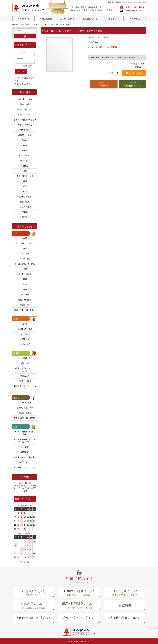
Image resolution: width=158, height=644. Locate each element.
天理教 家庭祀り (25, 124)
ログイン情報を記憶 (24, 65)
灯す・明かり (25, 155)
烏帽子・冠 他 (25, 462)
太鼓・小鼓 (25, 363)
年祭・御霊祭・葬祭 (25, 176)
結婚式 (25, 140)
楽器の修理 (25, 376)
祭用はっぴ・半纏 (25, 329)
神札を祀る (25, 130)
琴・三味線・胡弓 (25, 358)
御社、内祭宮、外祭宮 (25, 243)
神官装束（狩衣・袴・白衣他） (25, 433)
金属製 (25, 269)
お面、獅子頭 (25, 334)
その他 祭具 (25, 344)
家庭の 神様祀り (25, 109)
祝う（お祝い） (25, 166)
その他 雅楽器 (25, 413)
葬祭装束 (25, 452)
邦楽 (25, 186)
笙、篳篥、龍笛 (25, 402)
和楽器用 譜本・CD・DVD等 (25, 387)
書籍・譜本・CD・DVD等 (25, 310)
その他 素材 (25, 305)
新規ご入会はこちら (23, 84)
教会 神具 (25, 104)
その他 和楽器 (25, 381)
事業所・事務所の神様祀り (25, 119)
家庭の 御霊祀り (25, 114)
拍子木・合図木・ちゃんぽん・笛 (25, 369)
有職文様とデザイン (25, 196)
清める (25, 150)
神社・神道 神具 (25, 99)
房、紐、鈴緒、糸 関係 (25, 264)
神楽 (25, 191)
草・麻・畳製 (25, 258)
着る (25, 145)
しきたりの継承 (25, 207)
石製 (25, 289)
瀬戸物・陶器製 (25, 274)
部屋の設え (25, 201)
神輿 (25, 323)
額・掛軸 (25, 294)
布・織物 (25, 253)
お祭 (25, 171)
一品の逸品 (25, 212)
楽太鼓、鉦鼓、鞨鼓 (25, 407)
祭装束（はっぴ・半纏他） (25, 457)
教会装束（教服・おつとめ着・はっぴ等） (25, 440)
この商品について (104, 84)
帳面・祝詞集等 (25, 300)
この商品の (132, 84)
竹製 (25, 248)
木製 (25, 238)
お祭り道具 (25, 339)
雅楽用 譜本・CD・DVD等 (25, 418)
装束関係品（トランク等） (25, 467)
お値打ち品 (25, 217)
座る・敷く (25, 160)
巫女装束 (25, 447)
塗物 (25, 284)
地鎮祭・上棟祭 (25, 135)
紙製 (25, 279)
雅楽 (25, 181)
